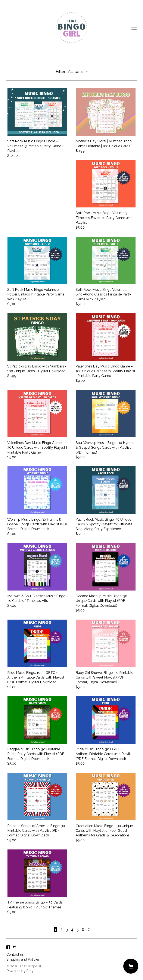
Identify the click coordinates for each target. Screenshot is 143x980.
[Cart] (131, 966)
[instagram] (14, 947)
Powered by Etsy (20, 971)
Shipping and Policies (23, 959)
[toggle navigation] (134, 28)
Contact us (15, 954)
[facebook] (8, 947)
